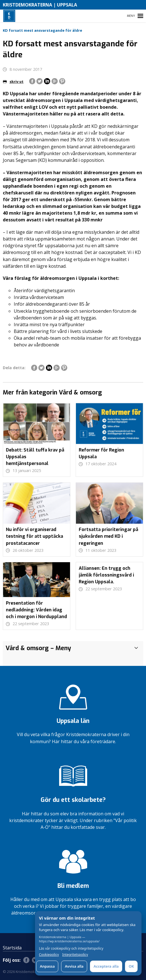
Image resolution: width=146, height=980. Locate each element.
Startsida (12, 948)
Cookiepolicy (49, 955)
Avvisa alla (74, 966)
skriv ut (13, 81)
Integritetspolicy (75, 955)
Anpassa (47, 966)
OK (131, 966)
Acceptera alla (106, 966)
